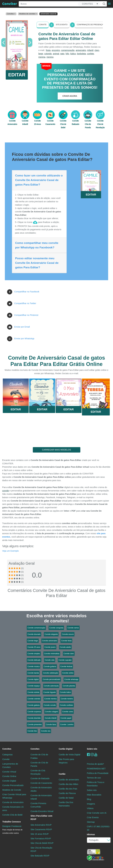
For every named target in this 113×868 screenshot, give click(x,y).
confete (90, 54)
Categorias (8, 755)
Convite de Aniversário (13, 802)
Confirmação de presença (90, 25)
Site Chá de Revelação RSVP (41, 849)
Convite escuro (68, 634)
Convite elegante (51, 634)
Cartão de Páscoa (67, 793)
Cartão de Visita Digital (69, 755)
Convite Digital (9, 781)
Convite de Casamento (41, 783)
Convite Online (9, 776)
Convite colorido (34, 699)
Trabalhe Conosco (12, 822)
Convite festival (66, 666)
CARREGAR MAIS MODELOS (57, 450)
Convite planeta (69, 686)
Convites (7, 749)
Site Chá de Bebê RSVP (42, 843)
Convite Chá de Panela (88, 121)
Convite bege (33, 641)
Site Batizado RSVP (40, 856)
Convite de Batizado (40, 778)
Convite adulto (65, 647)
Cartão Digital (66, 749)
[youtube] (96, 754)
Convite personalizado (51, 679)
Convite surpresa (34, 712)
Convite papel (66, 718)
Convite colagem (52, 712)
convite (6, 491)
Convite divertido (34, 718)
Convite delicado (34, 660)
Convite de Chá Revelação (38, 772)
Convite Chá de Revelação (100, 121)
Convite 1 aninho (67, 725)
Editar (16, 409)
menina (42, 57)
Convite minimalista (52, 654)
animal (56, 54)
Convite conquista (56, 628)
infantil (90, 50)
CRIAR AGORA (70, 96)
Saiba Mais (16, 393)
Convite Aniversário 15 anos (13, 809)
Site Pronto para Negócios (66, 761)
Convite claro (69, 654)
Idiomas (91, 834)
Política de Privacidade (98, 773)
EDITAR (17, 75)
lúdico (73, 54)
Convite (43, 25)
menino (50, 57)
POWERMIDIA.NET (96, 769)
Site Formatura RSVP (41, 839)
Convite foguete (50, 692)
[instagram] (92, 754)
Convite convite (50, 705)
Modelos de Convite (12, 790)
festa (48, 50)
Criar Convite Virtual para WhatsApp (14, 796)
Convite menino (67, 699)
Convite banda (33, 673)
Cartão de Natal (66, 798)
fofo (67, 54)
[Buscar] (104, 4)
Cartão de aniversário (69, 780)
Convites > (11, 14)
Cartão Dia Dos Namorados (66, 804)
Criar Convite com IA (97, 813)
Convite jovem (50, 647)
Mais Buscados (94, 795)
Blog (89, 799)
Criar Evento (93, 817)
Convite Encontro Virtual (42, 811)
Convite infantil (51, 718)
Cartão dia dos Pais (68, 789)
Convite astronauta (51, 686)
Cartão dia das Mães (68, 784)
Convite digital (33, 679)
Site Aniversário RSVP (41, 825)
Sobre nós (92, 749)
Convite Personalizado (13, 785)
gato (62, 54)
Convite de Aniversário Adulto (41, 789)
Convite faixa (51, 725)
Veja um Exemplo (10, 551)
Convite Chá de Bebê (63, 121)
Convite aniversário (50, 641)
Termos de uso (94, 778)
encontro (56, 50)
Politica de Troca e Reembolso (96, 784)
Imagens (91, 804)
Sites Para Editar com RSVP (41, 818)
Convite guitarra (50, 666)
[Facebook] (89, 754)
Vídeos (90, 808)
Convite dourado (34, 634)
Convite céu (46, 731)
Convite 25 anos (34, 647)
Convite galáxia (34, 705)
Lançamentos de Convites (10, 765)
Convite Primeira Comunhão (38, 805)
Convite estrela (33, 692)
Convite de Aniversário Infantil (41, 797)
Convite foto (32, 731)
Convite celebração (51, 673)
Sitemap (91, 822)
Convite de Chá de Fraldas (39, 756)
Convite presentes (35, 725)
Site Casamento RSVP (41, 829)
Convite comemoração (36, 628)
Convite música (34, 666)
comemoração (68, 50)
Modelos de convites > (28, 14)
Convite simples (34, 654)
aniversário (81, 50)
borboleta (81, 54)
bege (41, 54)
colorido (48, 54)
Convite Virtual (9, 772)
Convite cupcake (65, 660)
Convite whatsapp (71, 679)
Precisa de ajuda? (95, 764)
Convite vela (50, 660)
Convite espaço (34, 686)
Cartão (62, 774)
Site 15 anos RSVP (40, 834)
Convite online (68, 673)
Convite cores (68, 712)
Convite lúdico (65, 692)
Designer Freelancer (12, 830)
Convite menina (50, 699)
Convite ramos (73, 628)
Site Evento (62, 25)
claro (97, 50)
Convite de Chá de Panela (39, 764)
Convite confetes (66, 705)
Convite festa (66, 641)
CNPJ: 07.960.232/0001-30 (99, 828)
